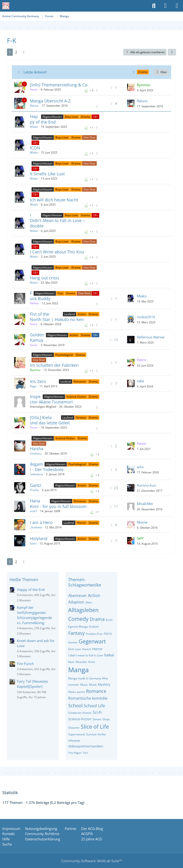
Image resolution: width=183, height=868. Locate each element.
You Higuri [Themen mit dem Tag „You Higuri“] (75, 753)
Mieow (142, 522)
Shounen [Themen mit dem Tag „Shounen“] (74, 728)
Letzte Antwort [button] (35, 72)
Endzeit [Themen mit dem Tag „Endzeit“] (94, 627)
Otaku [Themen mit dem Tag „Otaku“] (72, 692)
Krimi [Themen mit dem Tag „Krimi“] (92, 662)
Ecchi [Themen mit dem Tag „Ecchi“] (109, 620)
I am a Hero (41, 522)
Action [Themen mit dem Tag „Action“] (94, 595)
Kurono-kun (146, 485)
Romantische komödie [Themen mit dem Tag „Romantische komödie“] (88, 698)
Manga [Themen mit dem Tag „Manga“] (79, 670)
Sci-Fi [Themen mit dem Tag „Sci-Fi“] (97, 712)
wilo (140, 467)
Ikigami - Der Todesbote (47, 467)
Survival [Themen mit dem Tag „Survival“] (91, 734)
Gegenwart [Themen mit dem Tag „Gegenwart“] (92, 641)
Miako (34, 127)
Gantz (35, 485)
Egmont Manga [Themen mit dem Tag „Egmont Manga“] (78, 627)
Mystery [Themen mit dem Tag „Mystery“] (104, 684)
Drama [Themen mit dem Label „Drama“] (85, 117)
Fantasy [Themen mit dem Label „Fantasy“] (81, 418)
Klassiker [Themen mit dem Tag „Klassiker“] (81, 662)
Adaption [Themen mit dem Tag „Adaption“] (76, 602)
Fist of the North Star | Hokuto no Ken (57, 317)
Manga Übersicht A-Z (50, 101)
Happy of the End (43, 119)
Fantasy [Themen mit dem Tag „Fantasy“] (76, 633)
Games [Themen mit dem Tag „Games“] (73, 642)
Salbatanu (36, 474)
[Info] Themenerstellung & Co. (59, 85)
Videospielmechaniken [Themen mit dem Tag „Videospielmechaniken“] (86, 746)
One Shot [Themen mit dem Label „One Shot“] (89, 137)
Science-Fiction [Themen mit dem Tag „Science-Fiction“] (80, 719)
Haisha (37, 449)
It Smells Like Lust (47, 174)
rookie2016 (146, 317)
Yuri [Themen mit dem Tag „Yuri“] (85, 753)
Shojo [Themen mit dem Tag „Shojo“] (106, 719)
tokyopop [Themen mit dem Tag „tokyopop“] (74, 740)
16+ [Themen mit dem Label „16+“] (95, 335)
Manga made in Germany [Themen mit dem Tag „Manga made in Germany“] (85, 678)
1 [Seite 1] (10, 52)
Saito (33, 543)
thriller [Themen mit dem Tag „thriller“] (102, 734)
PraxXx (34, 490)
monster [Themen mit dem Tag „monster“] (74, 685)
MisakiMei (145, 504)
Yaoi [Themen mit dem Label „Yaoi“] (60, 293)
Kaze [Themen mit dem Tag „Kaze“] (71, 662)
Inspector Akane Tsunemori (51, 399)
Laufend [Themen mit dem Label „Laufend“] (69, 314)
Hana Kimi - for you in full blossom (58, 503)
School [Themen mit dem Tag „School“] (75, 706)
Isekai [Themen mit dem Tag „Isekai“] (109, 655)
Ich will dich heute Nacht (54, 200)
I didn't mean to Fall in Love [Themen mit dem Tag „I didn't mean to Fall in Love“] (86, 655)
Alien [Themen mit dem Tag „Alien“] (89, 602)
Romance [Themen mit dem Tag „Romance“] (96, 691)
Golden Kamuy (37, 337)
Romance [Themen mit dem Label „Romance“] (80, 382)
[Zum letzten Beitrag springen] (131, 87)
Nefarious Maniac (151, 337)
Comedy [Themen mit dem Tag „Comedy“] (78, 619)
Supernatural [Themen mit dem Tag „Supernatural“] (77, 734)
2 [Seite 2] (16, 52)
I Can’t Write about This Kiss (57, 252)
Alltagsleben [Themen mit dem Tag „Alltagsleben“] (83, 610)
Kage (33, 386)
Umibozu (36, 454)
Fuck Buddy (40, 296)
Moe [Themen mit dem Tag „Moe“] (105, 678)
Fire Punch (25, 664)
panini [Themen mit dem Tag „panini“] (81, 692)
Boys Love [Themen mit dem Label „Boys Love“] (71, 117)
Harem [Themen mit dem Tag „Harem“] (87, 649)
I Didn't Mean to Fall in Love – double (57, 220)
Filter (161, 72)
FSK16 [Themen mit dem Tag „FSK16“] (108, 634)
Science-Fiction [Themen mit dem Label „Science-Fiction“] (76, 397)
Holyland (39, 538)
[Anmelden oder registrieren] (165, 6)
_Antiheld (36, 527)
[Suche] (154, 6)
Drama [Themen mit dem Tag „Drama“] (97, 619)
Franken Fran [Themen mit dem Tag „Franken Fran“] (94, 634)
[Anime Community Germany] (6, 6)
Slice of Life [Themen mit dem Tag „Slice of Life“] (95, 727)
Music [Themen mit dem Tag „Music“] (84, 685)
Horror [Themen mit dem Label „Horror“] (81, 523)
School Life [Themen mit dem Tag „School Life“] (94, 706)
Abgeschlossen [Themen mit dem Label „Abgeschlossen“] (52, 117)
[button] (172, 52)
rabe (140, 381)
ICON (35, 148)
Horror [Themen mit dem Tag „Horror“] (97, 649)
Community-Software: (91, 861)
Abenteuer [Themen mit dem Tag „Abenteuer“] (77, 596)
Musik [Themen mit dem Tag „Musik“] (93, 685)
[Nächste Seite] (24, 52)
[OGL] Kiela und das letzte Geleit (50, 420)
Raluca (34, 106)
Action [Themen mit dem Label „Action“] (82, 314)
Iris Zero (38, 381)
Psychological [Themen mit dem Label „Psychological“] (64, 355)
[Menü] (177, 6)
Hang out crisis (45, 278)
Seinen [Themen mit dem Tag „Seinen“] (97, 719)
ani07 (34, 511)
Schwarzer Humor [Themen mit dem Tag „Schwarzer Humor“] (80, 713)
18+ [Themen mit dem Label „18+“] (95, 117)
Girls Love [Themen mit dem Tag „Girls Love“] (75, 649)
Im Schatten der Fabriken (54, 365)
